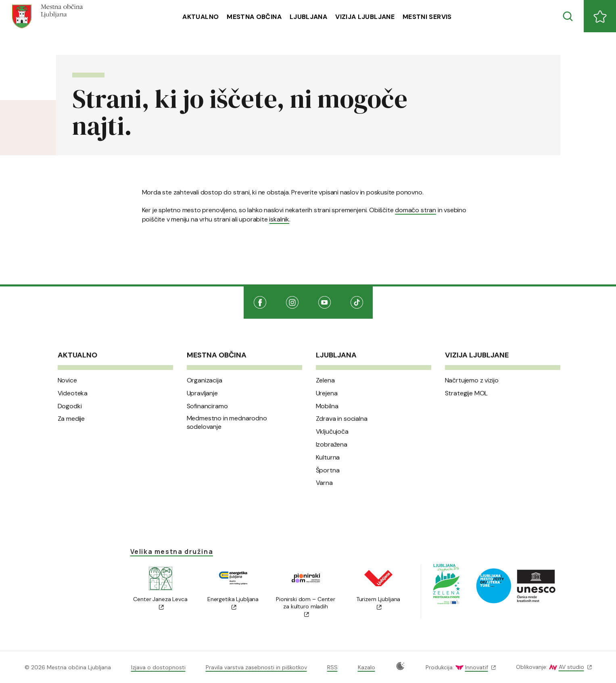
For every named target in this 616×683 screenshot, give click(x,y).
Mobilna (327, 406)
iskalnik (279, 219)
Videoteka (73, 393)
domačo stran (416, 210)
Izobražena (332, 445)
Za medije (71, 419)
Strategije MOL (467, 393)
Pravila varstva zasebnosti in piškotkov (256, 667)
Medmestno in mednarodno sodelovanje (227, 423)
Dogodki (70, 406)
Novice (67, 380)
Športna (328, 470)
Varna (324, 483)
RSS (332, 667)
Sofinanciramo (207, 406)
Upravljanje (202, 393)
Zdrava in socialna (342, 419)
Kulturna (328, 457)
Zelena (325, 380)
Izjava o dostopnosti (158, 667)
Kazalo (366, 667)
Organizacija (205, 380)
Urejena (327, 393)
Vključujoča (332, 432)
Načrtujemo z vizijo (472, 380)
